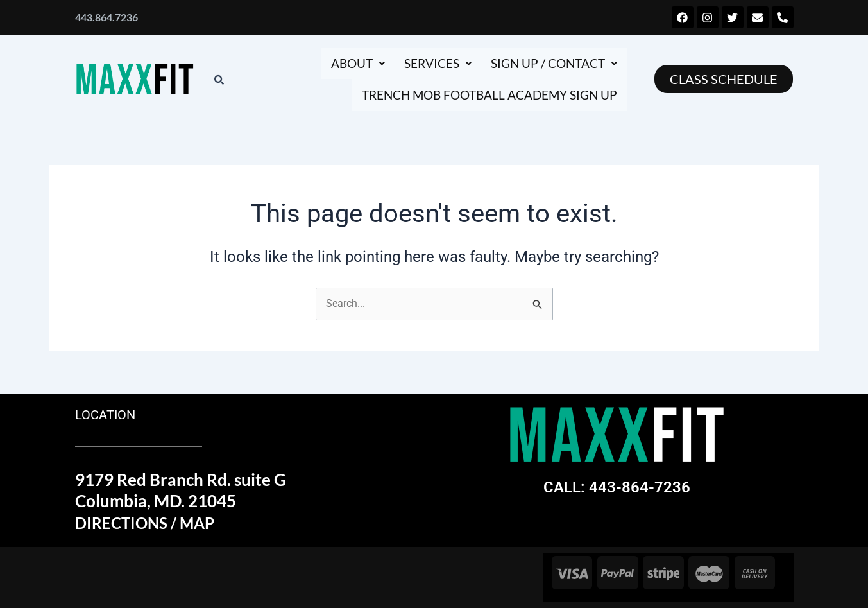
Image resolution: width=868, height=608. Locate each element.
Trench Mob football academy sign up (481, 96)
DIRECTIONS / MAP (149, 523)
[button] (345, 64)
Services (429, 64)
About (345, 64)
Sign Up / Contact (550, 64)
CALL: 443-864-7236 (617, 487)
